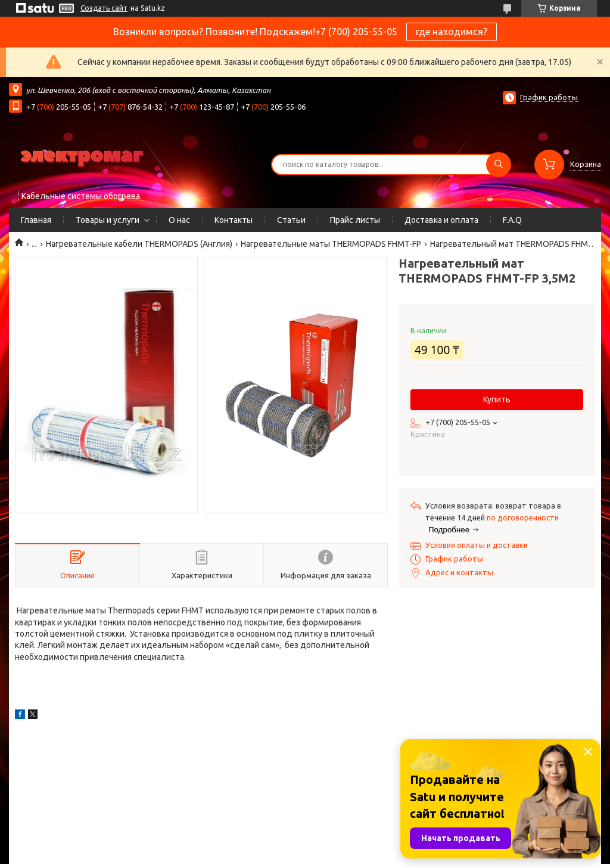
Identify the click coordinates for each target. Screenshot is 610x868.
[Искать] (499, 165)
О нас (179, 220)
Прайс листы (355, 220)
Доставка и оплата (441, 220)
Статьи (291, 220)
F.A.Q (512, 220)
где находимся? (452, 32)
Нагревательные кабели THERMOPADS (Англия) (139, 244)
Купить (497, 399)
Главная (36, 220)
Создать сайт (104, 8)
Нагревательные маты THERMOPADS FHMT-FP (331, 244)
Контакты (234, 220)
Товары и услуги (108, 220)
